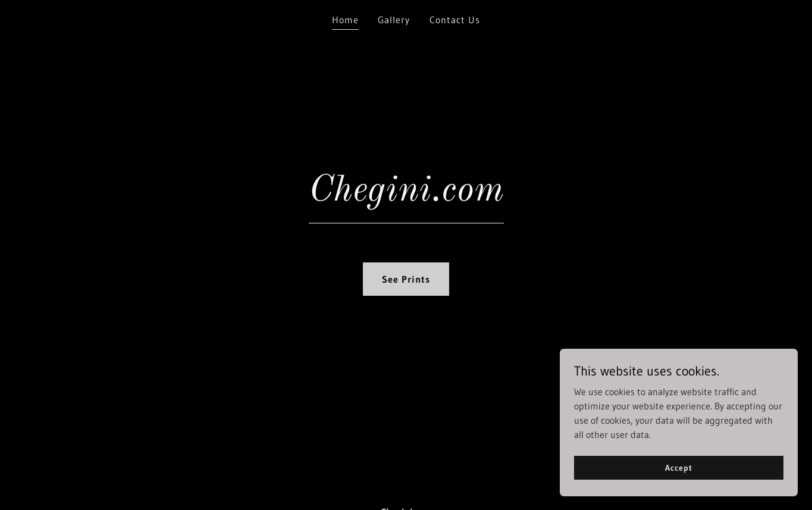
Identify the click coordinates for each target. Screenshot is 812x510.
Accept (678, 467)
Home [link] (345, 20)
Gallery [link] (394, 20)
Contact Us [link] (455, 20)
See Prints (406, 279)
